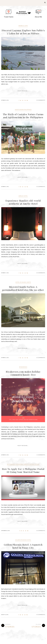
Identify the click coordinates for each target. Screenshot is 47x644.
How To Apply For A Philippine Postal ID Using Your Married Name (23, 470)
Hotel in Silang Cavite (23, 282)
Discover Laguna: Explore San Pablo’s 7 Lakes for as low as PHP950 (23, 32)
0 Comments (41, 100)
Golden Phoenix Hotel (23, 540)
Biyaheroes (23, 367)
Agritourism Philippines (23, 110)
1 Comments (41, 455)
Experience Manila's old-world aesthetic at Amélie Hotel (23, 202)
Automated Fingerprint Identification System (23, 464)
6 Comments (41, 531)
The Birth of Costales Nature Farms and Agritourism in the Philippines (23, 116)
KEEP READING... (23, 91)
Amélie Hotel (23, 196)
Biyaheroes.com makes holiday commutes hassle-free (23, 373)
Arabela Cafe (23, 26)
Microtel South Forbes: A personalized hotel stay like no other (23, 288)
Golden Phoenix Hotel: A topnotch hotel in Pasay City (23, 546)
